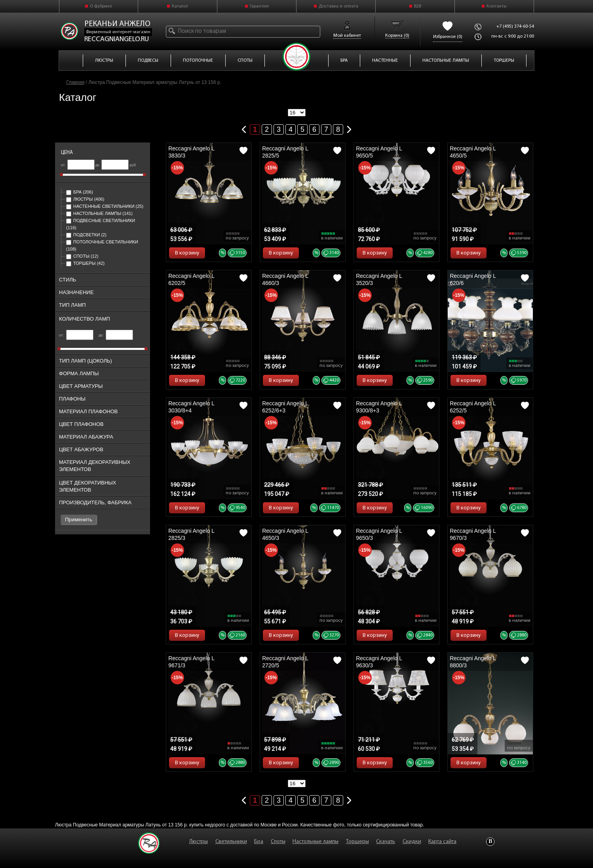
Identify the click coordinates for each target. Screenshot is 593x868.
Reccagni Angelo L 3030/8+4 (191, 407)
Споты (82, 256)
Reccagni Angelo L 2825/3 (191, 534)
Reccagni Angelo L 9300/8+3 (379, 407)
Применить (79, 519)
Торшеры (85, 263)
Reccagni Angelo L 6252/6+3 (285, 407)
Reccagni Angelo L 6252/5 (473, 407)
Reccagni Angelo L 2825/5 (285, 152)
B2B (418, 6)
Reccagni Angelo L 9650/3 (379, 534)
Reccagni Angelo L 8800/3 (473, 662)
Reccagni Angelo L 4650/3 (285, 534)
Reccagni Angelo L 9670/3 (473, 534)
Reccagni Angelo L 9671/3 (191, 662)
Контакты (497, 6)
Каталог (180, 6)
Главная (76, 82)
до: (116, 335)
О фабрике (101, 6)
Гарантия (259, 6)
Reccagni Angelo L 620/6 (473, 279)
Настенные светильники (105, 206)
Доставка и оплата (338, 6)
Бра (80, 192)
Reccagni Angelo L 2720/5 (285, 662)
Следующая (349, 128)
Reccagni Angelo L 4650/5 (473, 152)
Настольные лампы (99, 213)
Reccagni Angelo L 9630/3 (379, 662)
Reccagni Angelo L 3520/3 (379, 279)
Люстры (85, 199)
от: (76, 335)
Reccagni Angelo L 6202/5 (191, 279)
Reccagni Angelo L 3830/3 (191, 152)
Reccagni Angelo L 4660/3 (285, 279)
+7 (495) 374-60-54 (515, 27)
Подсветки (86, 235)
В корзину (187, 253)
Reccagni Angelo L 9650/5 (379, 152)
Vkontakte (490, 842)
